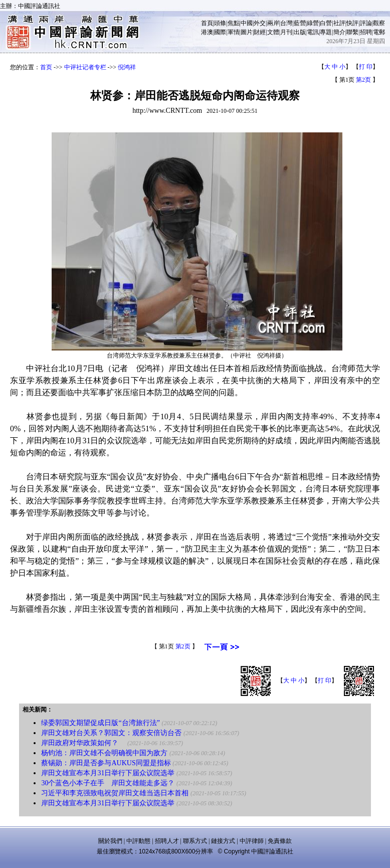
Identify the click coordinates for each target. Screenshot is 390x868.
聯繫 (352, 32)
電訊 (313, 32)
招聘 (366, 32)
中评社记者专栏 (85, 67)
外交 (260, 23)
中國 (247, 23)
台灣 (286, 23)
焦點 (234, 23)
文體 (273, 32)
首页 (46, 67)
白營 (326, 23)
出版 (300, 32)
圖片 (247, 32)
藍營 (300, 23)
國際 (220, 32)
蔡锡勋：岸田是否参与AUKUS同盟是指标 (106, 763)
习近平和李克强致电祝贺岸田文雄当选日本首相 (115, 793)
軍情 (234, 32)
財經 (260, 32)
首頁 (207, 23)
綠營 (313, 23)
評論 (366, 23)
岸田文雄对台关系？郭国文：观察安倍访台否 (111, 733)
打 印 (366, 67)
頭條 (220, 23)
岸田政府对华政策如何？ (83, 743)
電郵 (379, 32)
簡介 (339, 32)
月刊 (286, 32)
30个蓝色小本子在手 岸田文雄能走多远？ (108, 783)
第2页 (363, 80)
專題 (326, 32)
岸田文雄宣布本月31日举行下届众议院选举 (108, 773)
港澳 (207, 32)
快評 (352, 23)
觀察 (379, 23)
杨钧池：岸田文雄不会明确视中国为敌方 (104, 753)
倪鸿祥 (127, 67)
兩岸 (273, 23)
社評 (339, 23)
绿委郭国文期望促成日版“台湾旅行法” (100, 723)
